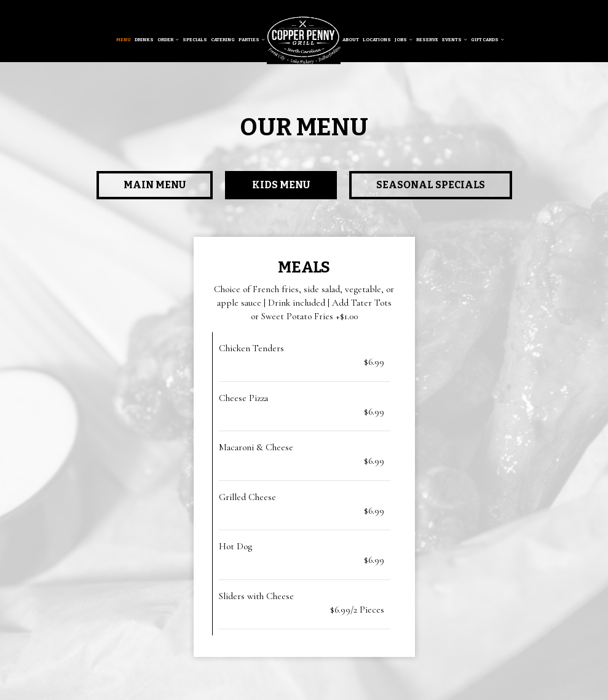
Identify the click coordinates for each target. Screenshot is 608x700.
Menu (124, 40)
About (351, 40)
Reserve (427, 40)
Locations (377, 40)
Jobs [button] (404, 40)
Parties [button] (252, 40)
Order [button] (168, 40)
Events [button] (455, 40)
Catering (223, 40)
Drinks (144, 40)
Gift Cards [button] (488, 40)
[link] (304, 40)
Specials (195, 40)
